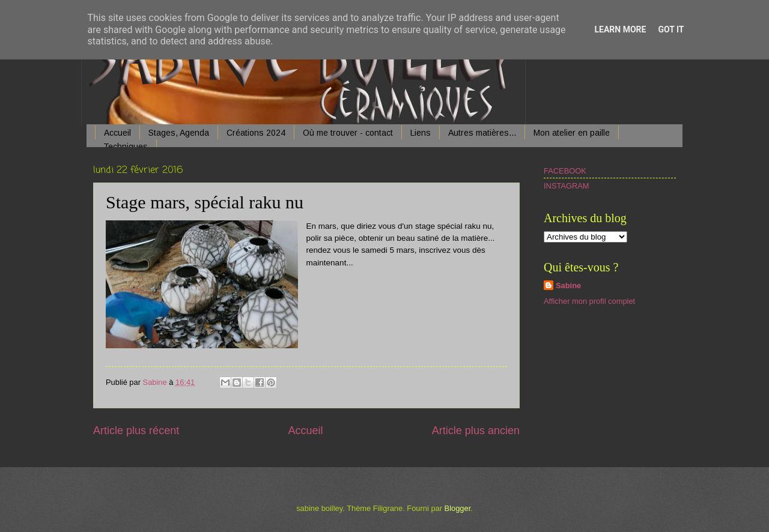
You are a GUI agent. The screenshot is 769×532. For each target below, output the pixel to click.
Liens (421, 133)
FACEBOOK (565, 171)
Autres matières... (482, 133)
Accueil (117, 133)
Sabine (568, 286)
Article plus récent (136, 431)
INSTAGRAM (567, 186)
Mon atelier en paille (572, 133)
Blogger (458, 508)
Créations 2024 (256, 133)
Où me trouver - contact (348, 133)
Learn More (620, 29)
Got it (671, 29)
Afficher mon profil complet (589, 301)
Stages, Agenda (179, 133)
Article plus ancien (476, 431)
